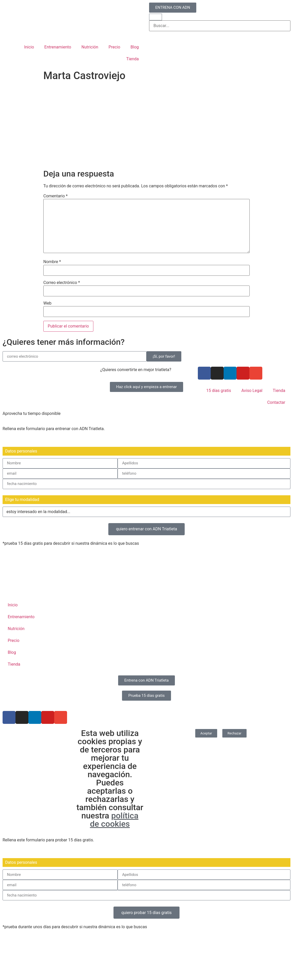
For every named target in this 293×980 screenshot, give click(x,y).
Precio (114, 47)
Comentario (55, 196)
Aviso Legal (252, 391)
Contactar (276, 402)
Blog (135, 47)
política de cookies (114, 820)
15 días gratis (219, 391)
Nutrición (90, 47)
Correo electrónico (62, 283)
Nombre (52, 262)
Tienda (133, 59)
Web (47, 303)
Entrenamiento (58, 47)
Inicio (29, 47)
